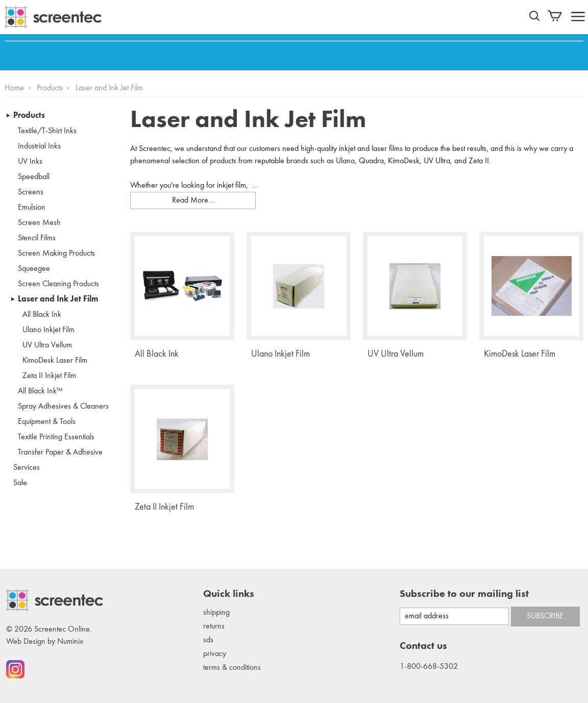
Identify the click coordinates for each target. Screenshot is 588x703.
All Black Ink (42, 315)
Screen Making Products (56, 254)
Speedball (34, 177)
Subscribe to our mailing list (464, 594)
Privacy (215, 654)
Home (14, 88)
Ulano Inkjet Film (48, 330)
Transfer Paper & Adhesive (60, 453)
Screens (31, 192)
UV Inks (30, 162)
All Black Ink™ (40, 391)
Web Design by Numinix (45, 642)
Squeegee (34, 269)
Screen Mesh (39, 223)
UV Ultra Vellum (47, 345)
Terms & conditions (232, 668)
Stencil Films (37, 238)
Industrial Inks (39, 146)
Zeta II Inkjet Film (49, 376)
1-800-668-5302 (429, 667)
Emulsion (32, 208)
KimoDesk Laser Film (55, 361)
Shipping (216, 613)
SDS (208, 640)
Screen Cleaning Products (58, 284)
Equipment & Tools (47, 422)
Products (50, 88)
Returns (214, 626)
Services (27, 468)
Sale (20, 483)
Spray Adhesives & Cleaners (63, 407)
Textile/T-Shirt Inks (47, 131)
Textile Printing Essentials (56, 437)
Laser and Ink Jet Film (58, 299)
